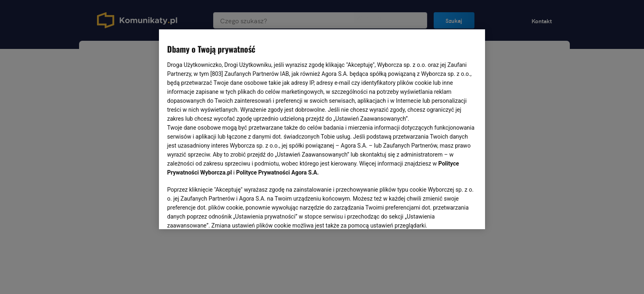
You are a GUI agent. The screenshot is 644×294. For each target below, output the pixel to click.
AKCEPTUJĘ (449, 213)
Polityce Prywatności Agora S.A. (277, 172)
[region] (322, 128)
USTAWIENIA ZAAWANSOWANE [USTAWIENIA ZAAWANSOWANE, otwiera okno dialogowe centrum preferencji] (220, 213)
